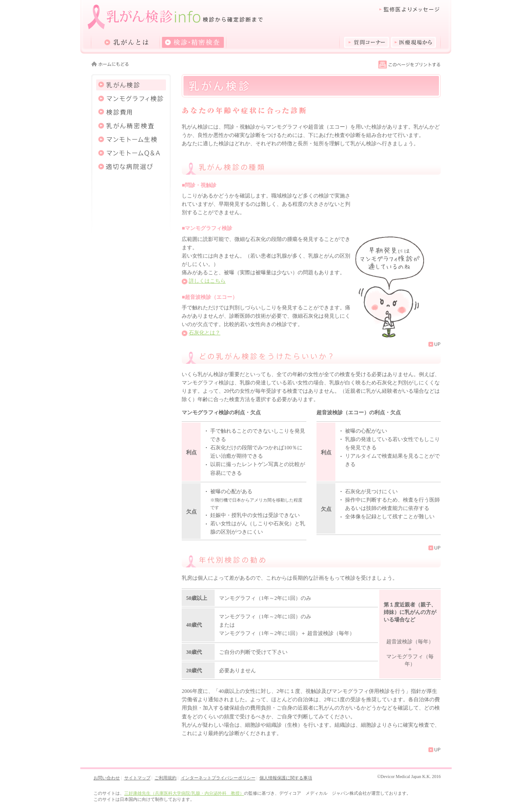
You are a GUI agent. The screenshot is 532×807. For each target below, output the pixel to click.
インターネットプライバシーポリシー (218, 778)
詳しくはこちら (207, 281)
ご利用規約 (165, 778)
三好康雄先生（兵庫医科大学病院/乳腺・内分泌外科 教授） (184, 793)
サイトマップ (137, 778)
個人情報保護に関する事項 (286, 778)
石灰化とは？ (205, 333)
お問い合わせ (107, 778)
